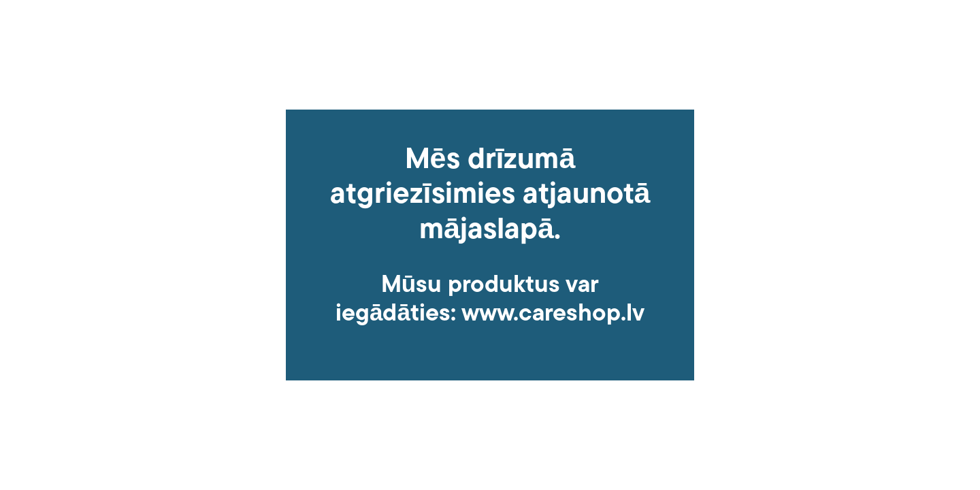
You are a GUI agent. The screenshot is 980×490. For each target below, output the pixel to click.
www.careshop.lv (553, 315)
